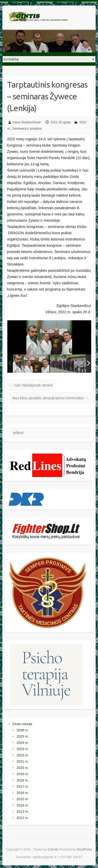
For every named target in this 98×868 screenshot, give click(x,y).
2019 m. (23, 774)
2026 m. (23, 730)
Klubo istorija (22, 724)
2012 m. (23, 818)
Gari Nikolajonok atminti (31, 385)
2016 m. (23, 793)
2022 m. (23, 755)
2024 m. (23, 743)
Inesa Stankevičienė (27, 122)
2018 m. (23, 780)
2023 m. (23, 749)
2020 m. (23, 768)
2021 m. (23, 761)
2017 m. (23, 786)
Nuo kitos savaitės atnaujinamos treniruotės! (51, 398)
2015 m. (23, 799)
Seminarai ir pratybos (27, 129)
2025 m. (23, 736)
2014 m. (23, 805)
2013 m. (23, 812)
